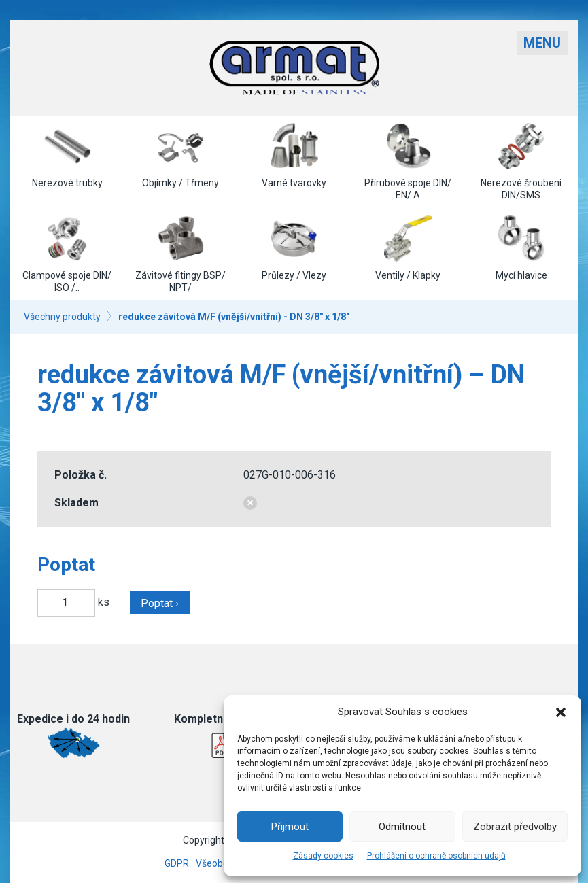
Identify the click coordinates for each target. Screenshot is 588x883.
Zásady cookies (323, 856)
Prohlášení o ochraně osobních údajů (436, 856)
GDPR (177, 863)
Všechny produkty (62, 317)
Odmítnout (402, 827)
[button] (561, 712)
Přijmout (290, 827)
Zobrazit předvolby (515, 827)
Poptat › (160, 603)
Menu (542, 43)
